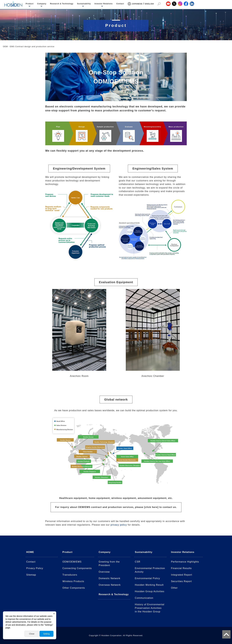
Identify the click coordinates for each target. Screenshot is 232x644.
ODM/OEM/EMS (72, 562)
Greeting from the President (109, 564)
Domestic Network (109, 578)
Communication (144, 598)
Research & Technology (62, 4)
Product (30, 4)
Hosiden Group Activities (150, 591)
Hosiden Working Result (149, 585)
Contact (120, 4)
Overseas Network (110, 585)
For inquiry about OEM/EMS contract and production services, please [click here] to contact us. (116, 507)
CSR (138, 562)
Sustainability (84, 4)
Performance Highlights (185, 562)
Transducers (70, 575)
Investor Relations (103, 4)
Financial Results (181, 568)
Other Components (74, 588)
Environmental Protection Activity (150, 570)
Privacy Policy (35, 568)
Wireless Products (73, 581)
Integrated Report (182, 575)
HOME (30, 552)
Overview (104, 572)
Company (42, 4)
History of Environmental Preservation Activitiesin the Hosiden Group (150, 608)
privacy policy (119, 525)
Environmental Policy (147, 578)
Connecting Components (77, 568)
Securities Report (181, 581)
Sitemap (31, 575)
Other (174, 588)
